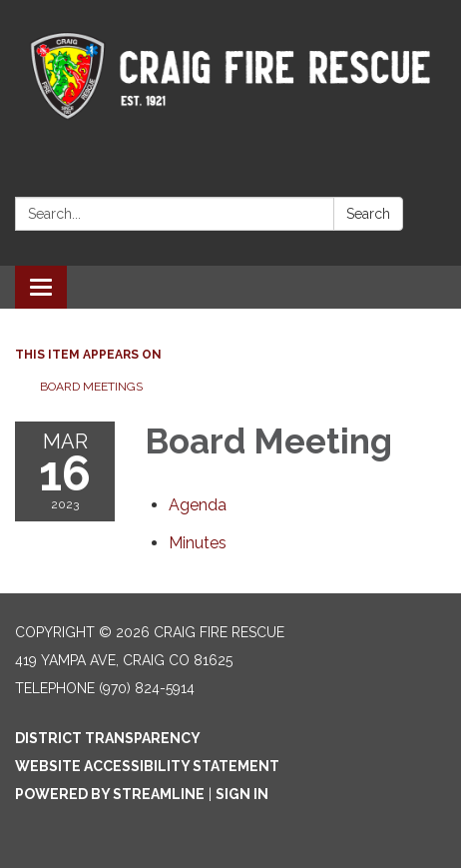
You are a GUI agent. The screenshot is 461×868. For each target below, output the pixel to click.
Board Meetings (91, 387)
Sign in (242, 794)
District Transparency (108, 738)
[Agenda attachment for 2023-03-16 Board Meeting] (198, 505)
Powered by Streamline (110, 794)
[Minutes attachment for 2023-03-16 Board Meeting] (198, 543)
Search (368, 214)
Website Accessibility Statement (147, 766)
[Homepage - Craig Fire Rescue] (230, 73)
